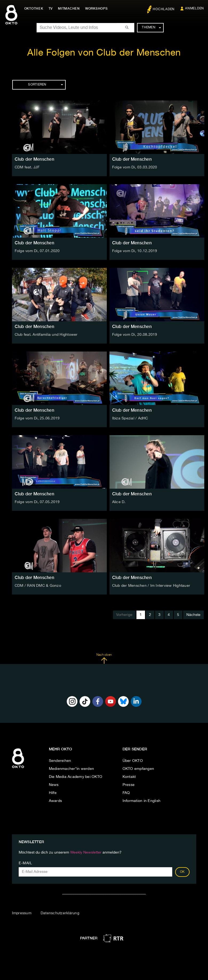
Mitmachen (70, 9)
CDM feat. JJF (27, 167)
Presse (129, 785)
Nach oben (104, 659)
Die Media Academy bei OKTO (76, 777)
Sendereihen (60, 761)
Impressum (22, 913)
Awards (56, 801)
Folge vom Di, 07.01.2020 (37, 251)
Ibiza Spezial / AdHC (130, 418)
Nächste (193, 615)
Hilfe (53, 793)
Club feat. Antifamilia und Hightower (46, 335)
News (54, 785)
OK (182, 872)
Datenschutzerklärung (60, 913)
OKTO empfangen (138, 769)
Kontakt (129, 777)
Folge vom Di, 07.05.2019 (37, 502)
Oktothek (35, 9)
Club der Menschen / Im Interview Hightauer (151, 586)
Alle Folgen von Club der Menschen (104, 53)
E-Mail (25, 863)
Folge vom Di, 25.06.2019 (37, 418)
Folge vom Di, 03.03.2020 (135, 167)
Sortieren (45, 85)
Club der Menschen (34, 159)
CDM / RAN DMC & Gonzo (38, 586)
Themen (151, 28)
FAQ (126, 793)
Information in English (142, 801)
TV (52, 9)
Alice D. (119, 502)
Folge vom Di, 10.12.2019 (135, 251)
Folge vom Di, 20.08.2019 (135, 335)
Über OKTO (133, 761)
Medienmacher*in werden (72, 769)
